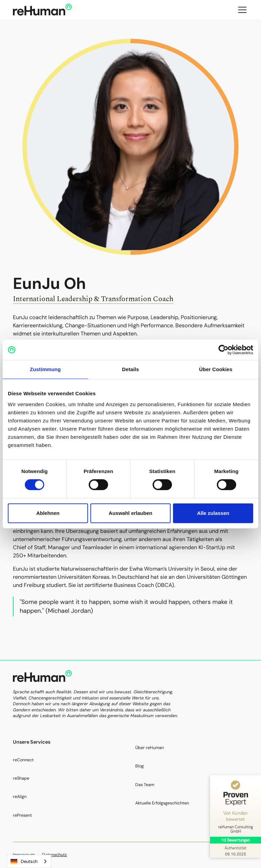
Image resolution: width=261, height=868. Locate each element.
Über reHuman (150, 748)
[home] (42, 10)
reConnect (23, 760)
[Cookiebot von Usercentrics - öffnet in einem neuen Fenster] (223, 350)
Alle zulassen (213, 513)
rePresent (22, 815)
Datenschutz (55, 855)
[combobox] (29, 861)
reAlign (20, 797)
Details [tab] (130, 369)
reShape (21, 778)
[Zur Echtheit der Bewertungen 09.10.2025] (236, 851)
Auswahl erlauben (130, 513)
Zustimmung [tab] (45, 369)
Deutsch (24, 862)
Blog (140, 766)
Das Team (145, 785)
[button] (241, 10)
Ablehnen (48, 513)
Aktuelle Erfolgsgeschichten (162, 803)
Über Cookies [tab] (216, 369)
